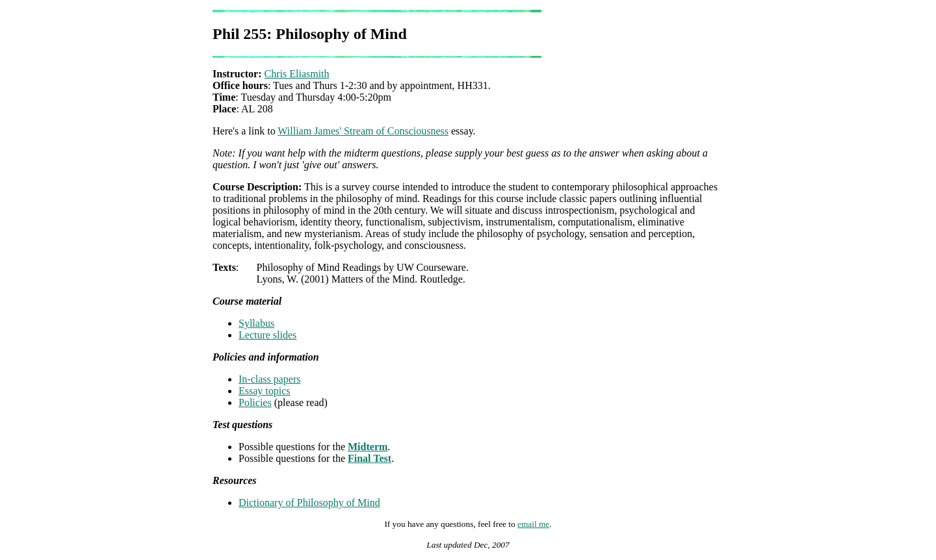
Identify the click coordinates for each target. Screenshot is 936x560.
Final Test (370, 458)
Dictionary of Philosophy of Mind (309, 503)
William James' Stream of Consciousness (363, 131)
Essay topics (265, 391)
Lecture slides (267, 335)
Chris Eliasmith (297, 74)
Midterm (368, 447)
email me (533, 524)
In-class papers (270, 379)
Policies (255, 402)
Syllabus (256, 323)
